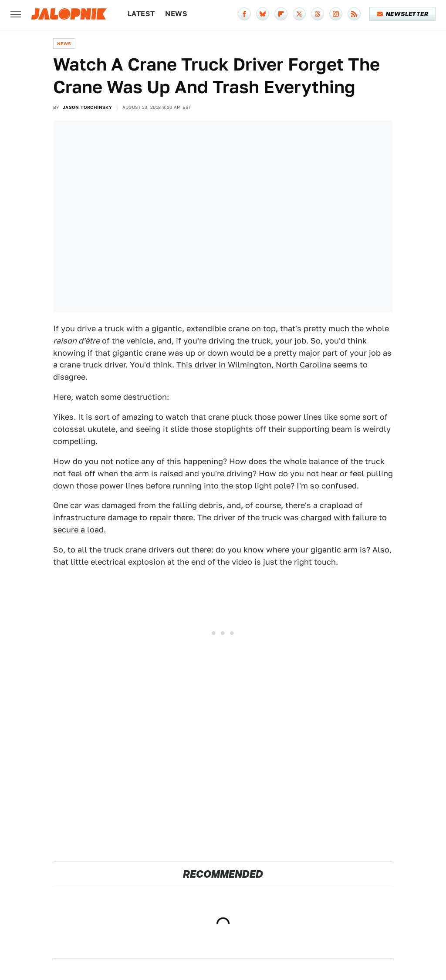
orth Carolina (306, 365)
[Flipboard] (281, 14)
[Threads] (318, 14)
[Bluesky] (263, 14)
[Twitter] (299, 14)
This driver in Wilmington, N (229, 365)
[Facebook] (244, 14)
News (176, 14)
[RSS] (354, 14)
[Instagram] (336, 14)
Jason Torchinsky (87, 107)
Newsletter (403, 14)
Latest (141, 14)
